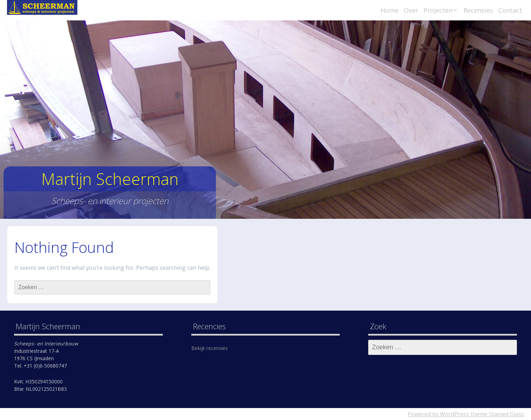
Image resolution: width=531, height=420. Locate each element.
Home (389, 10)
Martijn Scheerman (110, 179)
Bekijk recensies (210, 348)
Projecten (438, 10)
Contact (510, 10)
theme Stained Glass (497, 414)
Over (411, 10)
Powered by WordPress (438, 414)
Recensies (478, 10)
